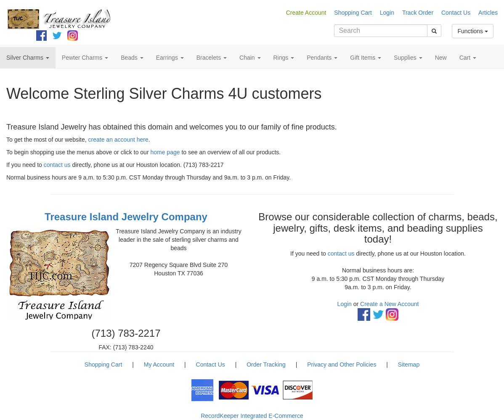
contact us (57, 165)
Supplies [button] (408, 58)
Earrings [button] (170, 58)
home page (165, 152)
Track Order (418, 13)
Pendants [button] (322, 58)
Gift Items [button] (366, 58)
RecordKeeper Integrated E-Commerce (252, 416)
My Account (159, 365)
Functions (473, 31)
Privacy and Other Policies (342, 365)
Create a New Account (389, 304)
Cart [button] (468, 58)
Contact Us (456, 13)
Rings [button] (284, 58)
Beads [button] (132, 58)
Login (387, 13)
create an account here (118, 140)
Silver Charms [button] (28, 58)
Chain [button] (250, 58)
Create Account (306, 13)
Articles (488, 13)
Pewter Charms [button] (85, 58)
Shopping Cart (353, 13)
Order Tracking (266, 365)
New (441, 58)
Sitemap (409, 365)
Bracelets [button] (212, 58)
